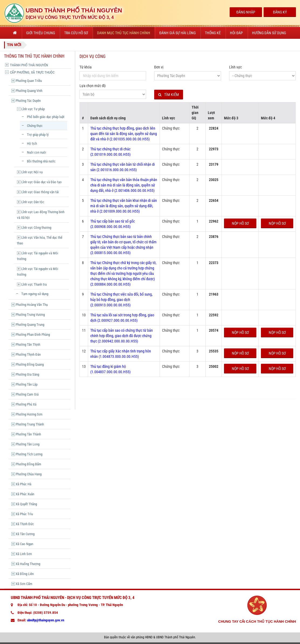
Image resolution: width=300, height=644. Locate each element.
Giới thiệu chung (41, 33)
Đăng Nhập (246, 12)
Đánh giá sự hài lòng (177, 33)
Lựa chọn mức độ (93, 86)
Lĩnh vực (235, 67)
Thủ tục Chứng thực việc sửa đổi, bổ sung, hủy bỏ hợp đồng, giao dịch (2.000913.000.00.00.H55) (121, 300)
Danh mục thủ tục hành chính (124, 33)
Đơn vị (159, 67)
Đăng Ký (280, 12)
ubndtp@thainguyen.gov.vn (46, 620)
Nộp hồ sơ (240, 223)
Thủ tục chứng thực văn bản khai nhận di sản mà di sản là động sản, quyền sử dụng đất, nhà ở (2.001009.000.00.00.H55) (124, 206)
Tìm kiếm (169, 95)
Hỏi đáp (236, 33)
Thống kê (213, 33)
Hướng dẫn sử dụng (269, 33)
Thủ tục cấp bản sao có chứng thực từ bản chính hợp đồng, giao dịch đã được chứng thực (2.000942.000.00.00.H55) (122, 336)
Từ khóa (86, 67)
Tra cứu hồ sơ (76, 33)
